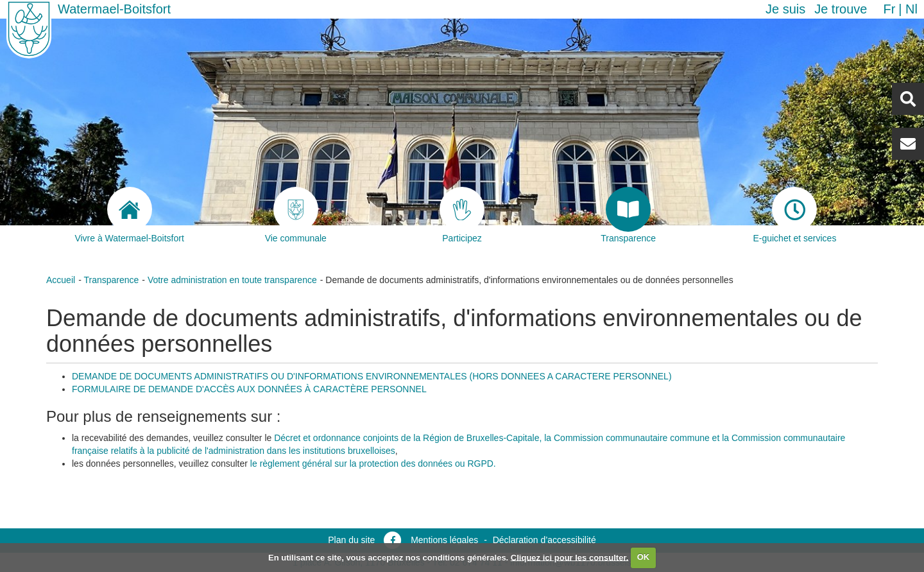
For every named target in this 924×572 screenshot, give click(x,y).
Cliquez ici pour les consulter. (570, 557)
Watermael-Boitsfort (114, 9)
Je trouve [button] (841, 9)
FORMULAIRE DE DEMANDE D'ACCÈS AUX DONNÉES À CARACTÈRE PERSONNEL (249, 389)
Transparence (111, 280)
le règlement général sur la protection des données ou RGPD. (373, 464)
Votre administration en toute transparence (232, 280)
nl (911, 9)
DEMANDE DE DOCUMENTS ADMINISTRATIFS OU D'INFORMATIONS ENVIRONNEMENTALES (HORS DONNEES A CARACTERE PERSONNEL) (372, 376)
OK (644, 557)
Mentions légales (444, 540)
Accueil (61, 280)
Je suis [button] (785, 9)
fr (889, 9)
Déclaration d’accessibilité (544, 540)
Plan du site (351, 540)
